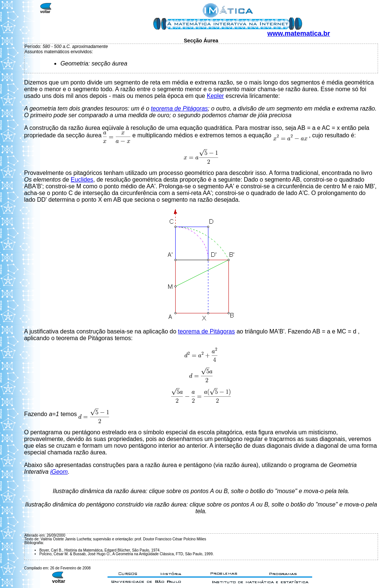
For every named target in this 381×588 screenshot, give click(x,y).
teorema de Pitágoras (180, 108)
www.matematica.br (299, 33)
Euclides (82, 180)
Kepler (215, 96)
